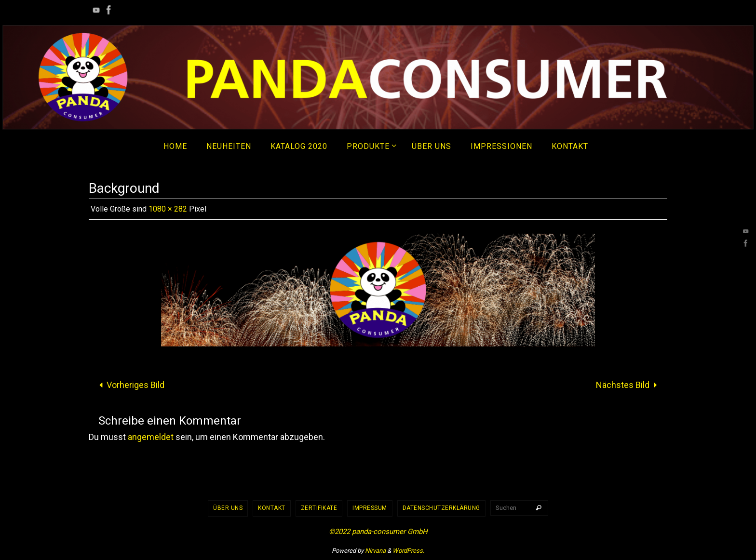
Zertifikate (319, 508)
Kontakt (272, 508)
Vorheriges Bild (129, 385)
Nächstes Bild (629, 385)
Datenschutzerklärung (441, 508)
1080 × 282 (168, 209)
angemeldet (151, 437)
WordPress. (408, 551)
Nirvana (375, 551)
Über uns (228, 508)
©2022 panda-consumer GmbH (378, 532)
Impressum (370, 508)
